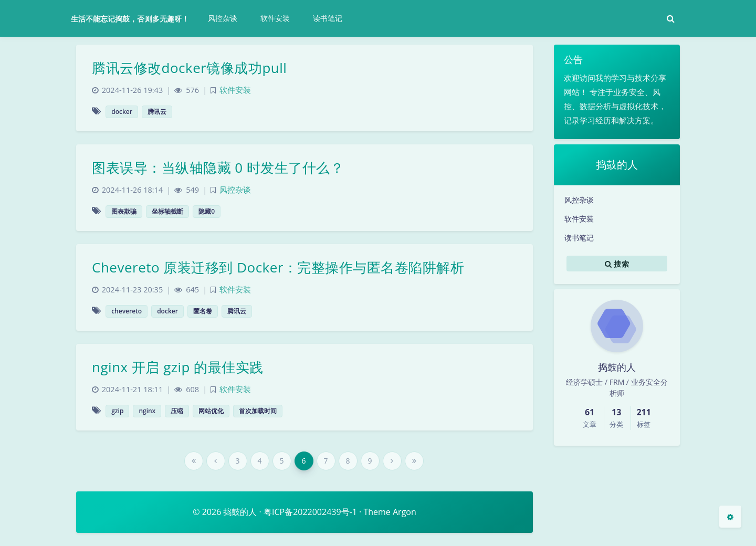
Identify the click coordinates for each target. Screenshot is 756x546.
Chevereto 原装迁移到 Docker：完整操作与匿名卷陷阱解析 (278, 267)
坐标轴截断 (167, 211)
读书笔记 (579, 238)
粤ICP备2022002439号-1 (310, 512)
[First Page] (194, 461)
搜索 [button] (617, 264)
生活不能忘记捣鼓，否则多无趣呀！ (130, 19)
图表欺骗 (124, 211)
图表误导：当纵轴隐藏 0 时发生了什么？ (218, 167)
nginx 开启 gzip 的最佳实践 (178, 367)
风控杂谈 (579, 200)
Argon (405, 512)
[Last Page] (414, 461)
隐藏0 (207, 211)
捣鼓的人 (240, 512)
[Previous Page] (216, 461)
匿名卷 (203, 311)
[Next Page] (392, 461)
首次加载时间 (258, 411)
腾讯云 (157, 112)
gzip (117, 411)
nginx (147, 411)
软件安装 (579, 219)
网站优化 (211, 411)
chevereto (127, 311)
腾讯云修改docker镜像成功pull (189, 68)
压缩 (177, 411)
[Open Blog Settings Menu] (730, 517)
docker (122, 112)
